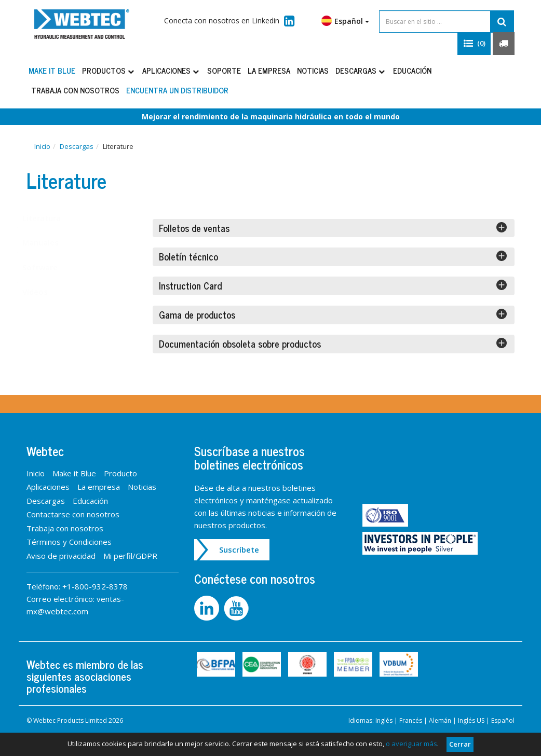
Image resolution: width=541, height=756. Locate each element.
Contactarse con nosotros (73, 514)
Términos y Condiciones (69, 542)
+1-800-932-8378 (95, 586)
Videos (45, 292)
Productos (109, 70)
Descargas (361, 70)
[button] (474, 44)
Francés (411, 720)
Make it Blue (52, 70)
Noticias (313, 70)
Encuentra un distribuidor (177, 90)
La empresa (269, 70)
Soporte (224, 70)
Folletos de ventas (333, 227)
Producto (120, 473)
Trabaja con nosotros (75, 90)
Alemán (440, 720)
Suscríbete (239, 549)
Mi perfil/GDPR (130, 556)
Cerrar (460, 744)
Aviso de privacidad (61, 556)
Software (50, 267)
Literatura (52, 218)
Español (345, 21)
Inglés (384, 720)
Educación (412, 70)
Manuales (51, 242)
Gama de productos (333, 314)
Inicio (42, 146)
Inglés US (471, 720)
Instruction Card (333, 285)
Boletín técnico (333, 256)
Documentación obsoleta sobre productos (333, 343)
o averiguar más (411, 744)
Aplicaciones (171, 70)
